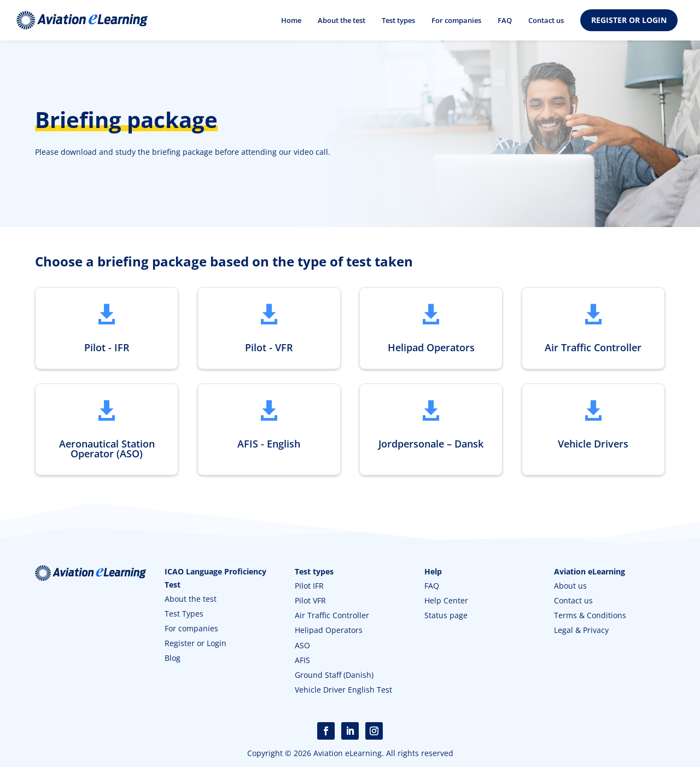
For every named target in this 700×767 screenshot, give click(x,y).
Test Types (184, 615)
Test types (398, 20)
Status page (446, 616)
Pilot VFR (310, 602)
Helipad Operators (329, 631)
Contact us (546, 20)
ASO (302, 646)
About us (570, 587)
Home (291, 20)
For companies (456, 20)
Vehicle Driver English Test (343, 691)
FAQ (505, 20)
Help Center (446, 602)
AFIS (302, 661)
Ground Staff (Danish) (334, 676)
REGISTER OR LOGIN (629, 20)
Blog (173, 659)
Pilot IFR (309, 587)
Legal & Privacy (581, 631)
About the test (342, 20)
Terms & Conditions (590, 616)
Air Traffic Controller (332, 616)
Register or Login (196, 644)
